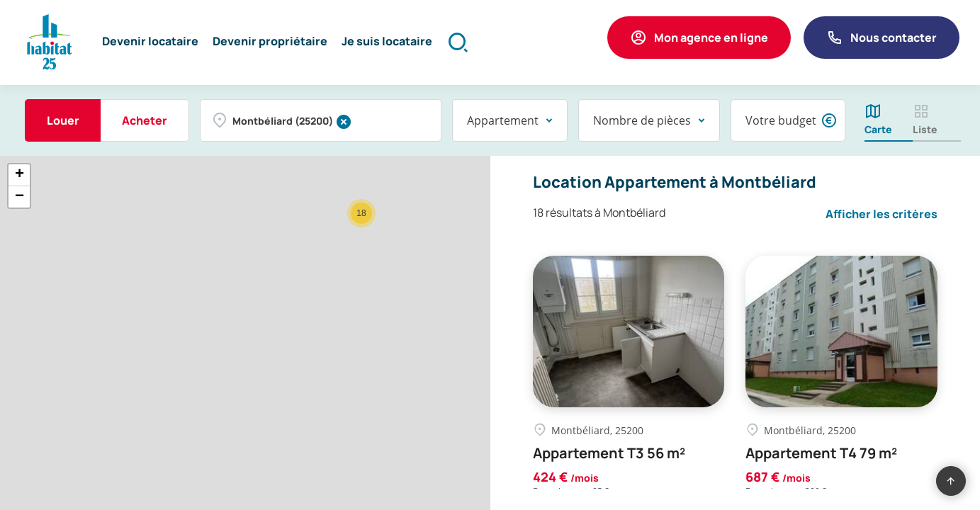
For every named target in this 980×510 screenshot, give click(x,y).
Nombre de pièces (642, 120)
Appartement (503, 120)
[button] (150, 42)
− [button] (19, 197)
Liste (925, 129)
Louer (63, 120)
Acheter (145, 120)
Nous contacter (894, 38)
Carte (878, 129)
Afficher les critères (882, 214)
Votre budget (781, 120)
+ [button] (19, 175)
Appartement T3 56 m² (609, 453)
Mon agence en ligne (711, 38)
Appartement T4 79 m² (821, 453)
